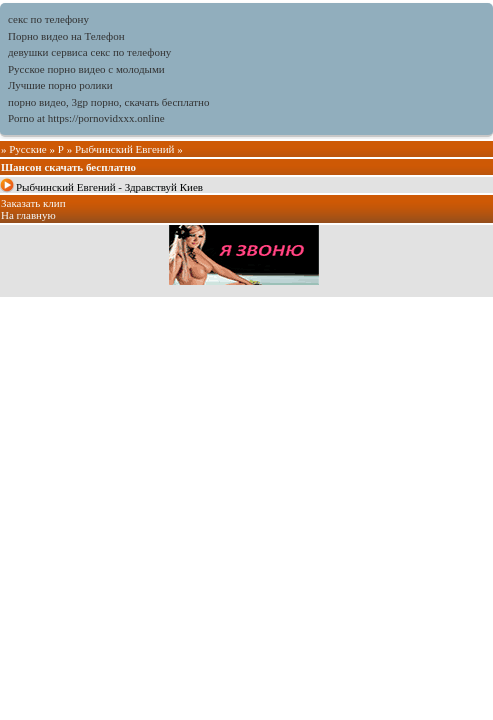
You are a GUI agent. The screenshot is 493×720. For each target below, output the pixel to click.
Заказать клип (33, 203)
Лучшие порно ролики (60, 85)
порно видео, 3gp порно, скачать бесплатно (108, 102)
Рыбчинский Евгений (125, 149)
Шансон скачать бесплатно (68, 167)
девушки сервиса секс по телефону (89, 52)
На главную (28, 215)
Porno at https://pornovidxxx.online (86, 118)
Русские (28, 149)
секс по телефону (48, 19)
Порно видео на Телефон (66, 36)
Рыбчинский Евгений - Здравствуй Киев (109, 187)
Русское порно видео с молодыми (86, 69)
